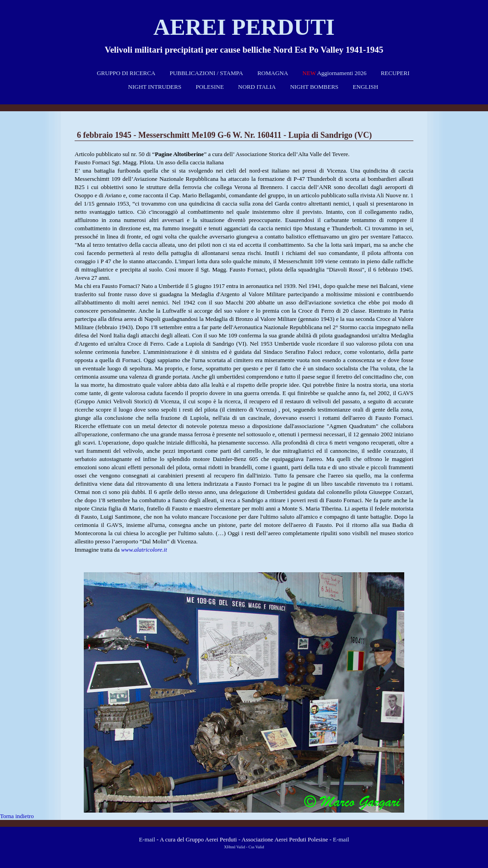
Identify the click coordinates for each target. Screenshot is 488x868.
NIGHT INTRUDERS (155, 87)
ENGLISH (366, 87)
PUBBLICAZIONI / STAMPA (206, 73)
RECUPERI (395, 73)
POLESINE (209, 87)
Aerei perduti (244, 27)
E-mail (147, 839)
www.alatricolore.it (144, 550)
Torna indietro (17, 816)
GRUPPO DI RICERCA (126, 73)
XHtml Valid (234, 847)
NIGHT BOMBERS (314, 87)
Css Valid (256, 847)
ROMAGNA (273, 73)
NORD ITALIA (257, 87)
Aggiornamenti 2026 (335, 73)
